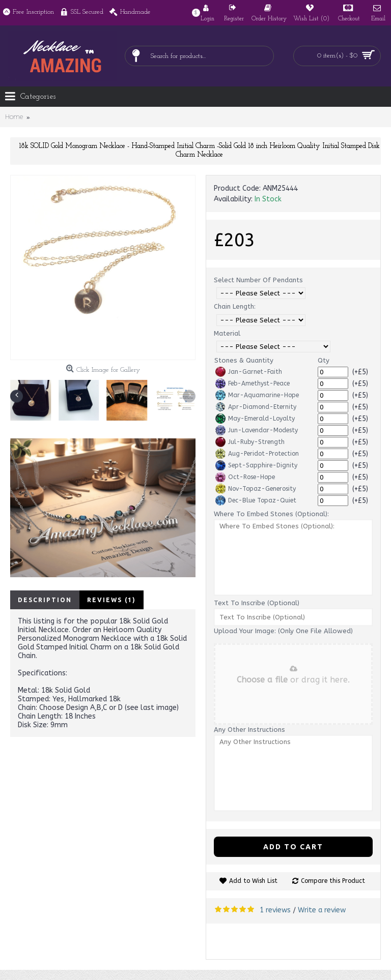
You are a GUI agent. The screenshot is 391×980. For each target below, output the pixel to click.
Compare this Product (333, 881)
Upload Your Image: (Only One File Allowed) (283, 631)
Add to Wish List (253, 881)
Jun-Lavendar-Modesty (257, 430)
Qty (324, 360)
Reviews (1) (111, 600)
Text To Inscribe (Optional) (257, 603)
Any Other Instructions (249, 730)
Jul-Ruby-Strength (250, 442)
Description (45, 600)
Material (227, 333)
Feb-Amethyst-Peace (253, 383)
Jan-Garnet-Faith (249, 372)
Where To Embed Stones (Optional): (271, 514)
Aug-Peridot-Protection (257, 454)
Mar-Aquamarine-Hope (257, 395)
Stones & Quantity (244, 360)
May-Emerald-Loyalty (255, 419)
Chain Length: (235, 306)
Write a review (322, 910)
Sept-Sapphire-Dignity (256, 465)
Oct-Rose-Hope (245, 477)
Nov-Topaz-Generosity (256, 489)
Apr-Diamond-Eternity (256, 407)
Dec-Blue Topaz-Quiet (256, 500)
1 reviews (275, 910)
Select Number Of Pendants (258, 280)
